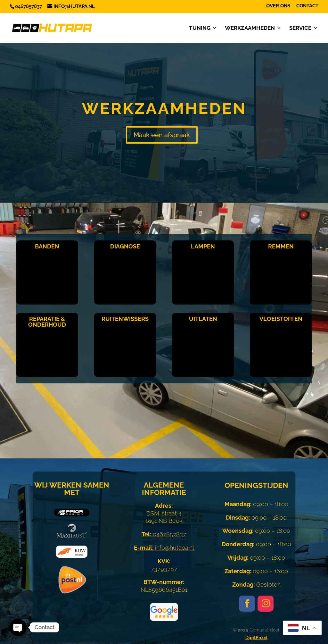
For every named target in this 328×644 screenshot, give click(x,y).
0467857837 (164, 534)
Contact (307, 6)
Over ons (278, 6)
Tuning (200, 28)
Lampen (203, 246)
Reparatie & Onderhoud (47, 322)
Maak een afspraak (162, 135)
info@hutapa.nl (164, 548)
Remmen (281, 246)
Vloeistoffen (281, 319)
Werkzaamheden (250, 28)
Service (300, 28)
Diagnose (125, 246)
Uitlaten (203, 319)
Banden (47, 246)
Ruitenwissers (125, 319)
